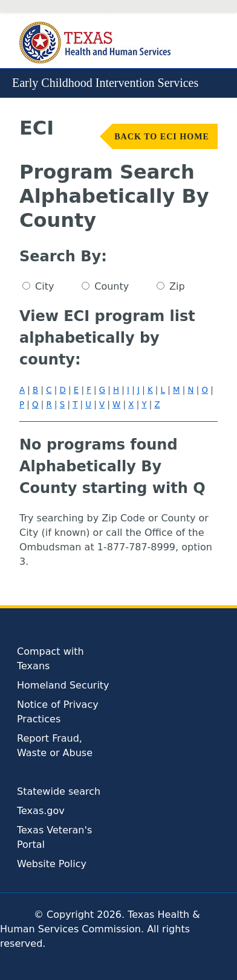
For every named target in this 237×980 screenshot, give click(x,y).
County (112, 286)
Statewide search (59, 791)
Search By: (63, 256)
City (44, 286)
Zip (177, 286)
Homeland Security (63, 685)
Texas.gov (41, 811)
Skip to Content (119, 11)
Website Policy (52, 864)
